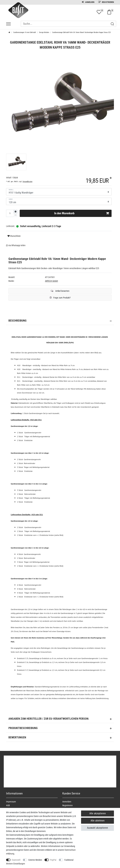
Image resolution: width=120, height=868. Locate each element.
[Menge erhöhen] (15, 212)
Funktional (69, 860)
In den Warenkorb (82, 213)
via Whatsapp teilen (16, 245)
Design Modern (44, 32)
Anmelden (88, 2)
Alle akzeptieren (98, 813)
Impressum (11, 802)
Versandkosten (27, 182)
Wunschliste (14, 236)
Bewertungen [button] (60, 738)
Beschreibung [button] (60, 321)
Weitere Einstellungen (16, 864)
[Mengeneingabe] (10, 213)
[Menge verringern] (15, 215)
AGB (8, 805)
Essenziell (16, 860)
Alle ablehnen (98, 821)
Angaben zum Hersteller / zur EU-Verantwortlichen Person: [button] (60, 719)
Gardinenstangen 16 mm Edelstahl (25, 32)
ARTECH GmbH (51, 281)
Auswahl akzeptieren (97, 828)
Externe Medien (35, 860)
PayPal (53, 860)
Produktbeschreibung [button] (60, 729)
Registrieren (106, 2)
